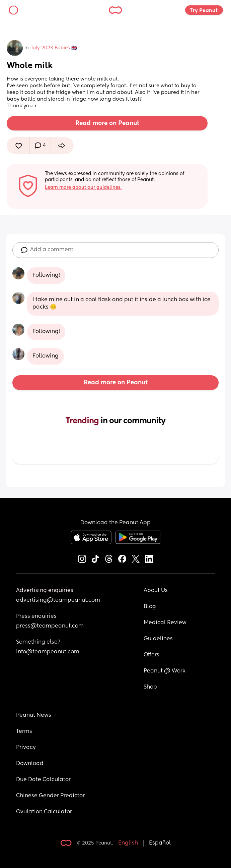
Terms (24, 731)
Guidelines (158, 639)
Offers (151, 655)
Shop (150, 687)
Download (30, 764)
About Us (156, 591)
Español (160, 843)
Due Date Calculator (43, 780)
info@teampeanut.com (48, 652)
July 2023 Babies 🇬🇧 (54, 48)
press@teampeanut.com (50, 626)
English (128, 843)
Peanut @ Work (165, 671)
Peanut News (34, 715)
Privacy (26, 748)
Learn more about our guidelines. (83, 187)
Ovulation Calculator (44, 812)
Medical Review (165, 623)
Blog (150, 607)
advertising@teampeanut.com (58, 600)
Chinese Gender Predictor (50, 796)
